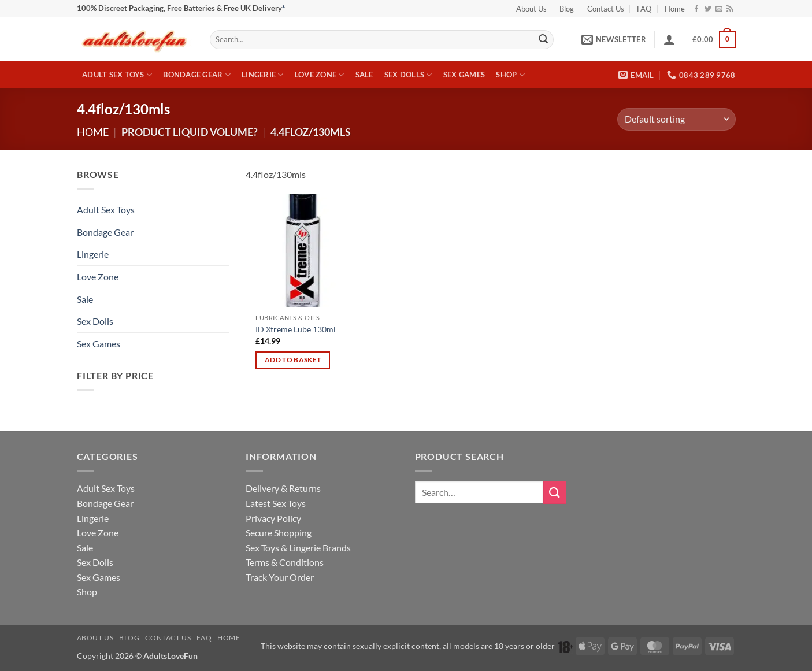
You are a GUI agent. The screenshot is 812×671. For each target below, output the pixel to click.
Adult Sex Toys (117, 75)
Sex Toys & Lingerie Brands (298, 548)
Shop (510, 75)
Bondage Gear (197, 75)
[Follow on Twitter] (708, 9)
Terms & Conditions (285, 562)
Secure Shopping (279, 533)
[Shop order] (676, 119)
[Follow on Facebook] (696, 9)
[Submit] (543, 40)
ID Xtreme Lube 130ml (296, 329)
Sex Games (464, 75)
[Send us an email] (719, 9)
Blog (567, 9)
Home (675, 9)
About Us (531, 9)
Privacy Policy (273, 518)
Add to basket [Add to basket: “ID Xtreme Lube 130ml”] (293, 360)
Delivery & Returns (283, 488)
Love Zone (320, 75)
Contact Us (606, 9)
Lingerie (263, 75)
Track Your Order (280, 577)
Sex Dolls (408, 75)
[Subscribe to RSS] (730, 9)
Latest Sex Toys (276, 503)
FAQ (644, 9)
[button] (614, 39)
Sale (364, 75)
